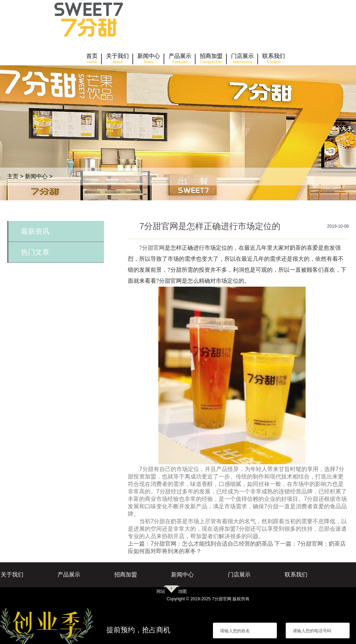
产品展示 (69, 575)
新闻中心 (36, 176)
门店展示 (239, 575)
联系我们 (296, 575)
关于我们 (12, 575)
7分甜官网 (152, 248)
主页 (13, 176)
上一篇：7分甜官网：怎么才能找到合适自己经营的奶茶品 (200, 544)
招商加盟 (126, 575)
